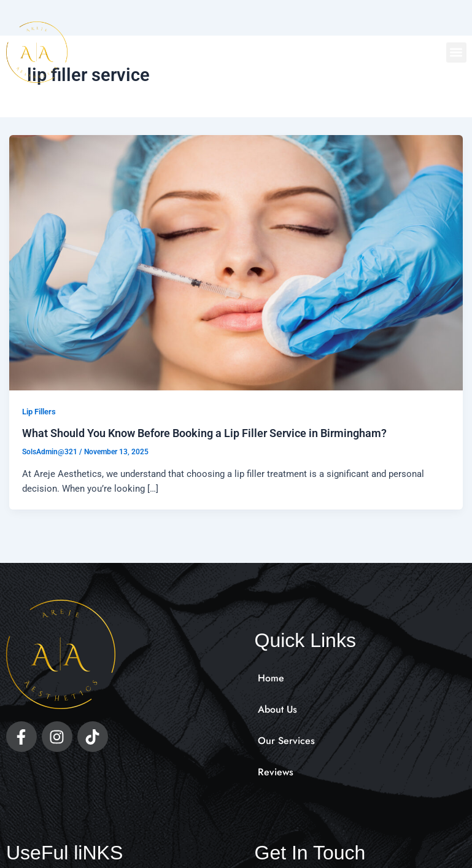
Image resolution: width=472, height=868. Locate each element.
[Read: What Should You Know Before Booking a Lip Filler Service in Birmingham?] (236, 262)
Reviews (276, 772)
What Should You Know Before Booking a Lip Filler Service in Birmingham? (204, 433)
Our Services (286, 741)
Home (271, 678)
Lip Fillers (39, 412)
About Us (278, 709)
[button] (456, 52)
